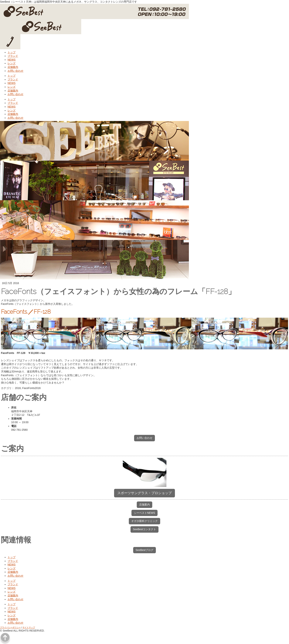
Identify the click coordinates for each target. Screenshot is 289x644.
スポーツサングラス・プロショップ (144, 493)
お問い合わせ (144, 438)
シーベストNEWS (144, 513)
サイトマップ (29, 627)
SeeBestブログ (145, 550)
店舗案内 (144, 505)
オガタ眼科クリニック (144, 521)
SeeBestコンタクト (145, 529)
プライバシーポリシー (10, 627)
